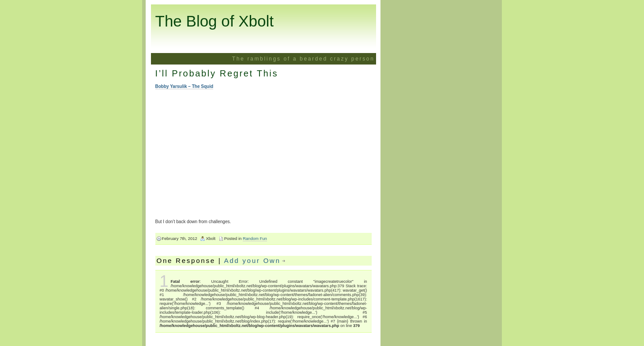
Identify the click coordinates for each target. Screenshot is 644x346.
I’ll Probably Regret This (217, 73)
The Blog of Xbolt (215, 21)
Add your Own (252, 260)
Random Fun (255, 238)
